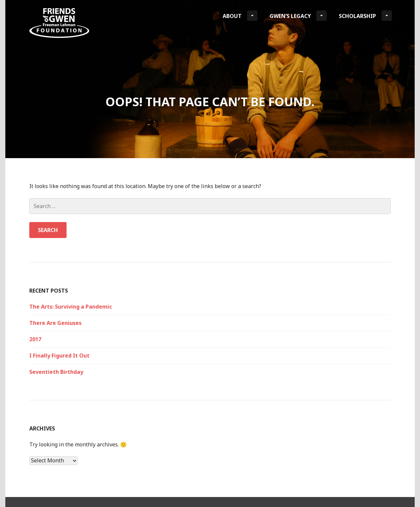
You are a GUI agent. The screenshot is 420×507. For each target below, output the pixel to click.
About (240, 16)
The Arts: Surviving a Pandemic (71, 307)
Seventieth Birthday (56, 372)
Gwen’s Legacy (298, 16)
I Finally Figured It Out (59, 356)
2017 (35, 339)
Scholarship (365, 16)
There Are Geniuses (55, 323)
